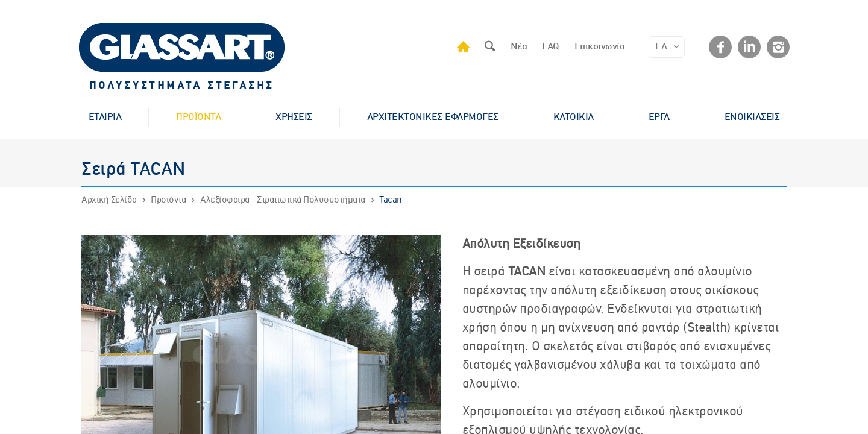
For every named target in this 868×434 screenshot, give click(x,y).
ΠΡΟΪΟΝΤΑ (198, 118)
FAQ (551, 47)
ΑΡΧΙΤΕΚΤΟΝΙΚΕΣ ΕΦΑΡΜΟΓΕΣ (433, 118)
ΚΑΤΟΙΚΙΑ (574, 118)
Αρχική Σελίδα (109, 200)
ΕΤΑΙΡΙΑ (105, 118)
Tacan (391, 200)
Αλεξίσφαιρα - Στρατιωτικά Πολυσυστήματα (283, 200)
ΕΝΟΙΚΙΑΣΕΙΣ (752, 118)
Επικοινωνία (600, 47)
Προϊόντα (168, 200)
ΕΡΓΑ (659, 118)
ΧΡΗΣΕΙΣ (294, 118)
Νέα (519, 47)
